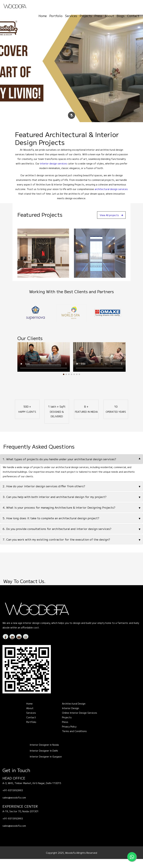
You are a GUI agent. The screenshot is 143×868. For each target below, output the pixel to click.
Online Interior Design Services (80, 722)
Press (98, 15)
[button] (64, 383)
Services (71, 15)
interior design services (54, 172)
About (109, 15)
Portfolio (56, 15)
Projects (86, 15)
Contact (133, 15)
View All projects (110, 224)
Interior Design (71, 717)
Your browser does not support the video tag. (44, 366)
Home (43, 15)
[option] (35, 322)
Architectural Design (74, 713)
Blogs (121, 15)
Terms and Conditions (74, 740)
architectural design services (111, 198)
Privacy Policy (69, 736)
